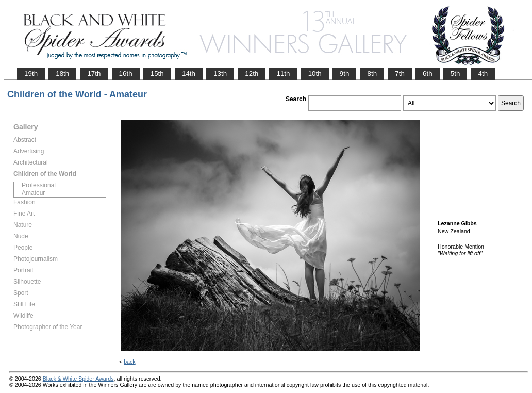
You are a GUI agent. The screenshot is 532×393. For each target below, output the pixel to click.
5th (455, 73)
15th (157, 73)
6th (428, 73)
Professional (39, 185)
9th (345, 73)
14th (189, 73)
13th (220, 73)
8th (372, 73)
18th (62, 73)
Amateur (33, 193)
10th (315, 73)
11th (283, 73)
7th (400, 73)
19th (31, 73)
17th (94, 73)
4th (483, 73)
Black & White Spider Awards (78, 379)
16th (126, 73)
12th (252, 73)
